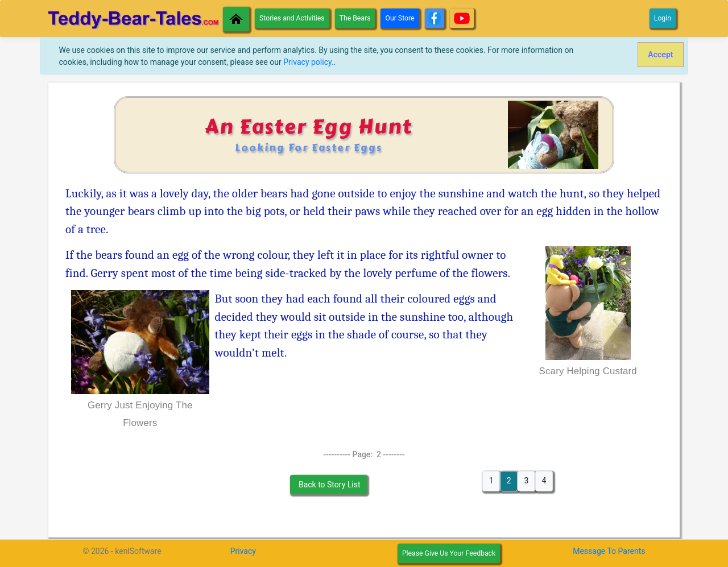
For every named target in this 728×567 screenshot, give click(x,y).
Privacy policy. (308, 62)
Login (663, 18)
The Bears (355, 18)
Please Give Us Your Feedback (449, 553)
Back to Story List (328, 485)
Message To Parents (609, 551)
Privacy (243, 551)
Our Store (400, 18)
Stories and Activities (292, 18)
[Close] (661, 55)
